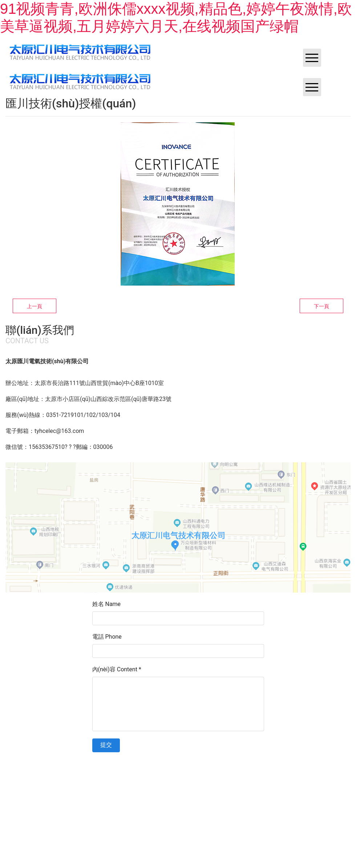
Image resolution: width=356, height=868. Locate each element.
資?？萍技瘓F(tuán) (280, 772)
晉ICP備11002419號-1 (191, 772)
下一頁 (321, 306)
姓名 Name (107, 604)
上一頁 (35, 306)
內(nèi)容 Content (117, 669)
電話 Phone (107, 637)
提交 (106, 745)
